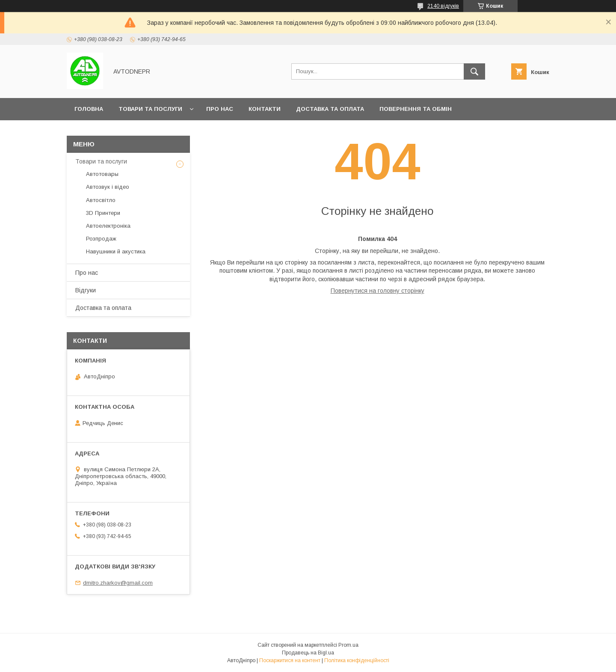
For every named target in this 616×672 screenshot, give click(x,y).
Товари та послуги (150, 109)
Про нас (220, 109)
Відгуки (86, 290)
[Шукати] (474, 71)
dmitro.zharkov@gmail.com (118, 583)
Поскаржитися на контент (290, 660)
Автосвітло (101, 200)
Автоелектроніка (108, 226)
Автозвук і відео (108, 187)
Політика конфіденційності (357, 660)
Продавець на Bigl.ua (308, 653)
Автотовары (102, 174)
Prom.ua (348, 645)
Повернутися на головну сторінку (378, 291)
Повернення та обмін (416, 109)
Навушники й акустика (116, 251)
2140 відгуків (443, 6)
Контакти (265, 109)
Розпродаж (101, 239)
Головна (89, 109)
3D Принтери (103, 213)
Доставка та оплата (330, 109)
